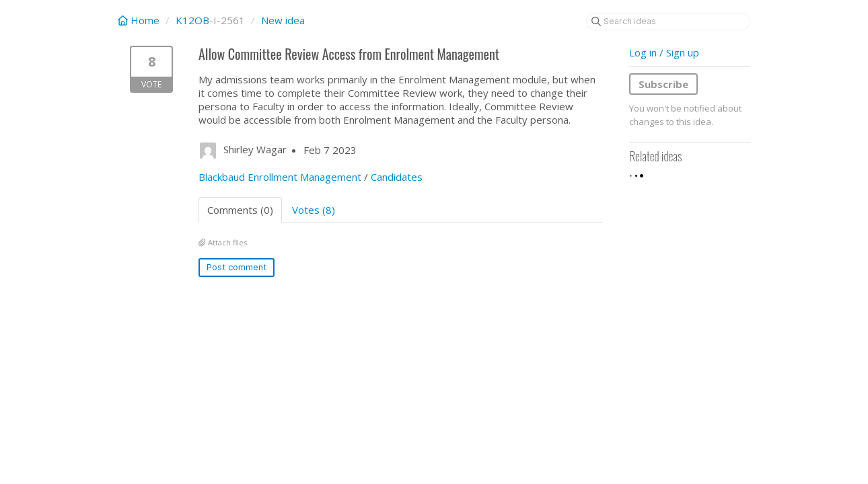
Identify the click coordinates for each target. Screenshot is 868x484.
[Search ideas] (668, 22)
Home (140, 20)
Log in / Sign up (664, 52)
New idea (283, 20)
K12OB (192, 20)
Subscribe (663, 84)
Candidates (397, 177)
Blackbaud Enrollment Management (280, 177)
